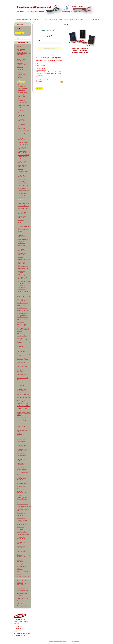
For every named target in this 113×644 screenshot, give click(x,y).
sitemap (52, 641)
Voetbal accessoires (23, 577)
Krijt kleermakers (22, 417)
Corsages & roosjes (23, 355)
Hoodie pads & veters (23, 397)
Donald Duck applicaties (22, 139)
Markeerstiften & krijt (22, 431)
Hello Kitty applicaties (21, 176)
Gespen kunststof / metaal (23, 379)
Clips (18, 349)
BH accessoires (21, 305)
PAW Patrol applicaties (22, 236)
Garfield (21, 169)
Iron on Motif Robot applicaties (23, 182)
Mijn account (95, 19)
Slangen (21, 257)
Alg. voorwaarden (22, 591)
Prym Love (20, 475)
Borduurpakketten (23, 313)
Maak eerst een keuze (49, 48)
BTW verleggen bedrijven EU (35, 19)
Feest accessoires (22, 367)
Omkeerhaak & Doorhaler (22, 446)
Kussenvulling (21, 420)
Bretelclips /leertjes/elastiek (22, 339)
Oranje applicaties (24, 229)
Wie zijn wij (72, 19)
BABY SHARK (22, 110)
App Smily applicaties (21, 96)
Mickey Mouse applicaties (23, 217)
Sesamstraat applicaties (22, 254)
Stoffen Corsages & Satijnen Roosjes (23, 498)
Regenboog (20, 489)
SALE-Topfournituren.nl (23, 503)
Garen (23, 57)
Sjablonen (20, 515)
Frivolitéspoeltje (22, 374)
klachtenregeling (58, 19)
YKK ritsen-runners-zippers (23, 64)
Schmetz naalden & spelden (23, 60)
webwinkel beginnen (61, 641)
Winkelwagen (20, 33)
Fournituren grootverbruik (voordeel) (21, 370)
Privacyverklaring (48, 19)
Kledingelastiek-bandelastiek (23, 54)
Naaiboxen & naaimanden (21, 438)
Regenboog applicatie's (22, 246)
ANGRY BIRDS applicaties (23, 89)
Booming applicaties (21, 120)
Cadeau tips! (21, 346)
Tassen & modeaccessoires (23, 556)
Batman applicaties (24, 113)
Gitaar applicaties (23, 226)
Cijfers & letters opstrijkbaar (23, 124)
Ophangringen (21, 456)
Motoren (21, 220)
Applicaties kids (23, 92)
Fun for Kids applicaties (22, 166)
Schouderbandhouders (24, 507)
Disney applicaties (24, 133)
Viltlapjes (20, 569)
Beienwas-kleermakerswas (22, 300)
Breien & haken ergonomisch (22, 325)
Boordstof (23, 342)
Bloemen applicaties (21, 116)
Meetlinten (20, 70)
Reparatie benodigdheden (23, 492)
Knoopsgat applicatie (21, 200)
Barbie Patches (23, 108)
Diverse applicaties (24, 136)
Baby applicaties (23, 103)
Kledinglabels (22, 193)
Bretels (19, 334)
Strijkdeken (20, 527)
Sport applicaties (23, 266)
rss (55, 641)
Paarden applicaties (21, 232)
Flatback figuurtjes (24, 159)
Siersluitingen (21, 513)
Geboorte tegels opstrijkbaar (23, 172)
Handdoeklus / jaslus (23, 386)
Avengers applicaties (21, 100)
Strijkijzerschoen (22, 532)
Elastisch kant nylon (23, 403)
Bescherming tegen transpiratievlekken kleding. (23, 330)
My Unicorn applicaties (22, 213)
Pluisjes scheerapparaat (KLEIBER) (22, 479)
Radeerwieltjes (21, 484)
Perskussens (21, 467)
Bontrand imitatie (22, 310)
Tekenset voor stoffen (21, 543)
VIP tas (19, 574)
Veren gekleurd (22, 564)
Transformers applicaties (22, 278)
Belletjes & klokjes (22, 303)
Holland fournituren (23, 395)
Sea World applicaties (21, 250)
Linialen (19, 72)
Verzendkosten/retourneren (20, 19)
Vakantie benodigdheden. (22, 561)
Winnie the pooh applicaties (23, 292)
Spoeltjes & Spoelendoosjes (22, 538)
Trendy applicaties (24, 281)
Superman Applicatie (21, 272)
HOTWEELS (22, 179)
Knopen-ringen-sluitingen (23, 50)
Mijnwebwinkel (76, 641)
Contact (19, 603)
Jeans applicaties (23, 186)
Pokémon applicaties (21, 242)
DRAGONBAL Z (23, 145)
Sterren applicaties (24, 260)
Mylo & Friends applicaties (23, 209)
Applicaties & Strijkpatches (23, 82)
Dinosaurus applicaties (22, 128)
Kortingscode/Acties (23, 606)
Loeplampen (21, 426)
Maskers (19, 434)
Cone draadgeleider (23, 351)
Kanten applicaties (22, 401)
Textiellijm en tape (23, 424)
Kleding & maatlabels (23, 406)
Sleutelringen (21, 518)
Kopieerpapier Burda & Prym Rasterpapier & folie (23, 414)
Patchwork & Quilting (21, 460)
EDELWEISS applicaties (22, 148)
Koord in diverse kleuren (22, 409)
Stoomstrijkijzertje (23, 524)
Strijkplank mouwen (23, 535)
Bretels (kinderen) (22, 336)
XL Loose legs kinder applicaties (24, 152)
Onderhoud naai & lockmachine (23, 450)
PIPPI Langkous (23, 239)
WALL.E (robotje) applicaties (23, 284)
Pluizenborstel (21, 470)
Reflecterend (21, 486)
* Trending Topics (24, 275)
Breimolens (20, 322)
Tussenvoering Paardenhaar (22, 551)
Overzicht (39, 88)
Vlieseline (20, 67)
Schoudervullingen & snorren (23, 510)
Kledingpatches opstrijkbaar (23, 196)
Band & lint (23, 296)
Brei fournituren (22, 319)
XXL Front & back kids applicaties (24, 156)
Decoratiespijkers (22, 359)
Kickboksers (22, 188)
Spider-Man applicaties (22, 263)
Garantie (66, 19)
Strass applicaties (23, 268)
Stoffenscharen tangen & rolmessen (23, 76)
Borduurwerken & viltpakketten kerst (23, 316)
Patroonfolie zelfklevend (21, 464)
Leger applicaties (23, 206)
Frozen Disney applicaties (23, 162)
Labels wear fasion (24, 203)
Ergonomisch (21, 363)
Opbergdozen (21, 453)
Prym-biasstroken (22, 472)
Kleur (39, 40)
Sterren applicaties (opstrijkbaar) (23, 521)
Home (19, 47)
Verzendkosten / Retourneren (22, 587)
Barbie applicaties (24, 105)
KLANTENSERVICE (23, 580)
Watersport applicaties (22, 288)
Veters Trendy (21, 566)
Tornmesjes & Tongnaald (21, 547)
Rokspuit (20, 495)
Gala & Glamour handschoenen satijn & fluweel (23, 391)
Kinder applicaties (24, 191)
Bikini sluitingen (22, 308)
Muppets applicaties (21, 223)
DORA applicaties (23, 142)
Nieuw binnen (79, 19)
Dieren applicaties (24, 131)
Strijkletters (20, 529)
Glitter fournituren (23, 382)
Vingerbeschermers (23, 572)
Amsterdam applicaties (22, 85)
